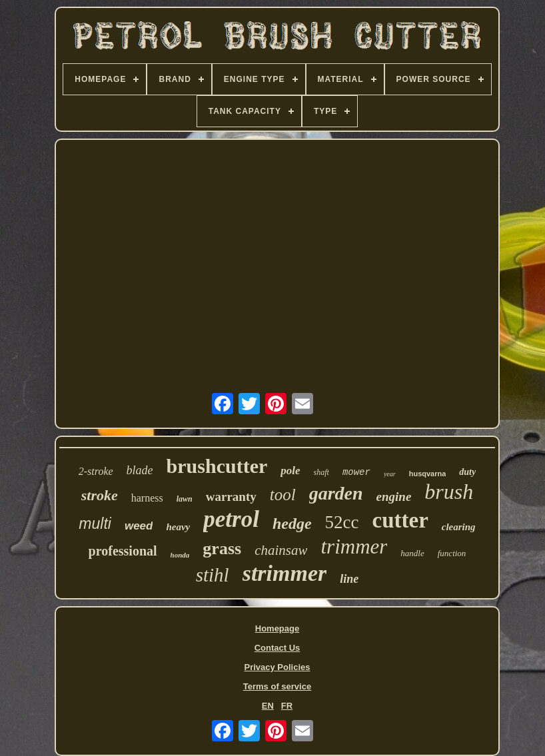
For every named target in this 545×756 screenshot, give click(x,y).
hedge (292, 524)
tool (283, 495)
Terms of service (277, 686)
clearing (459, 527)
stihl (213, 575)
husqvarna (428, 474)
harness (147, 498)
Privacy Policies (277, 667)
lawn (185, 499)
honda (180, 555)
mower (356, 472)
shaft (321, 472)
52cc (342, 522)
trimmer (354, 547)
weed (139, 526)
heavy (178, 527)
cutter (400, 520)
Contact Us (277, 648)
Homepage (277, 628)
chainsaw (281, 550)
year (390, 474)
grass (222, 549)
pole (290, 471)
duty (467, 472)
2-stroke (96, 471)
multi (95, 524)
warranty (231, 497)
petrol (231, 519)
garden (336, 493)
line (349, 579)
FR (287, 706)
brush (449, 492)
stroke (100, 495)
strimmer (285, 573)
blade (140, 470)
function (452, 553)
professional (123, 551)
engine (394, 497)
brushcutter (217, 466)
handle (412, 553)
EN (268, 706)
